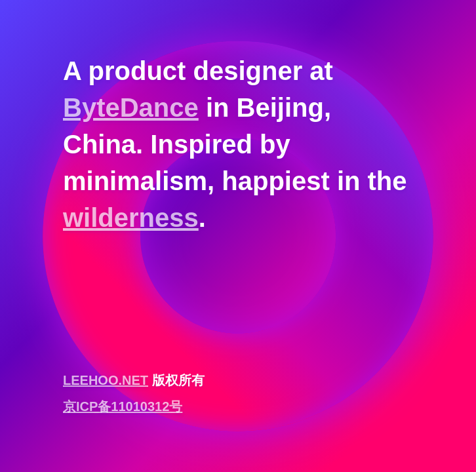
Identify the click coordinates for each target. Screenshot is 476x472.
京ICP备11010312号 (123, 406)
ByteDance (131, 108)
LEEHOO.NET (106, 380)
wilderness (131, 218)
